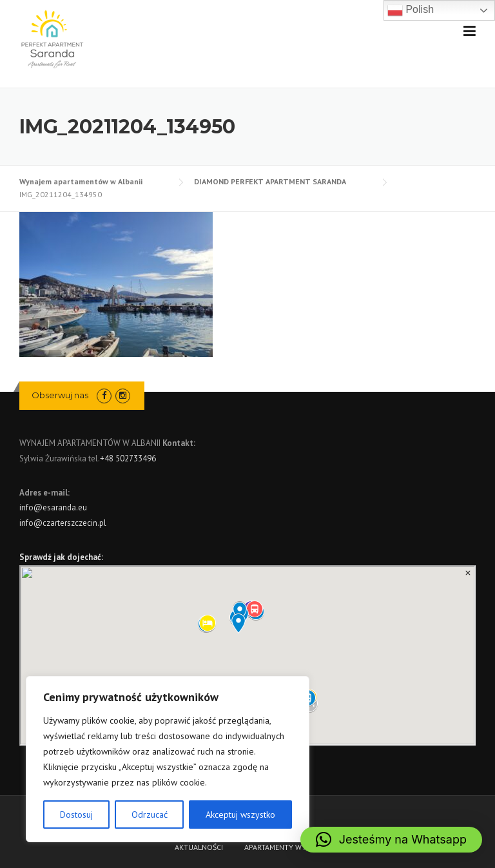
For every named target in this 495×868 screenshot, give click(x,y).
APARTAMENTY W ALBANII (287, 847)
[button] (391, 840)
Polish (411, 10)
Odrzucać (150, 815)
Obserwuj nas (60, 395)
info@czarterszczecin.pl (63, 523)
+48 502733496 (128, 458)
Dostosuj (76, 815)
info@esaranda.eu (53, 507)
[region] (168, 759)
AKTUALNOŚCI (199, 847)
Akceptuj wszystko (240, 815)
